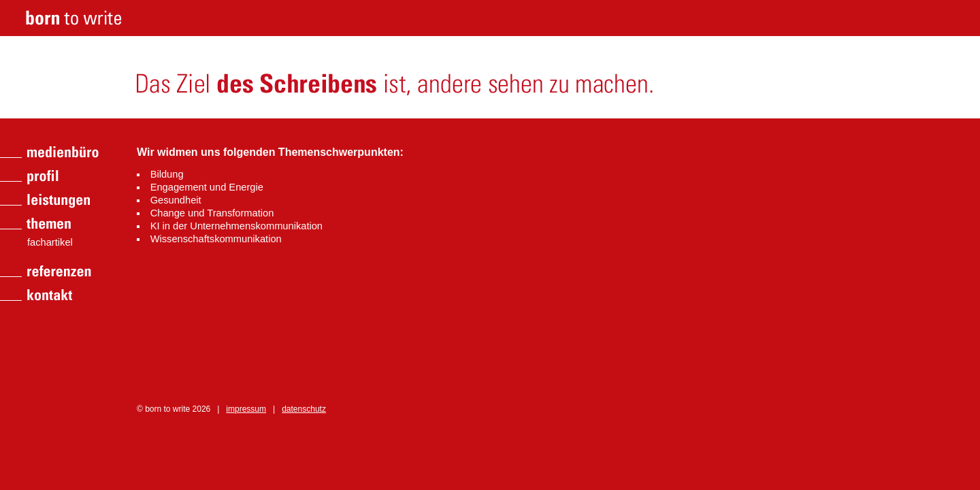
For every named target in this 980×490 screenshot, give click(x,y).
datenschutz (304, 409)
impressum (246, 409)
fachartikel (50, 242)
